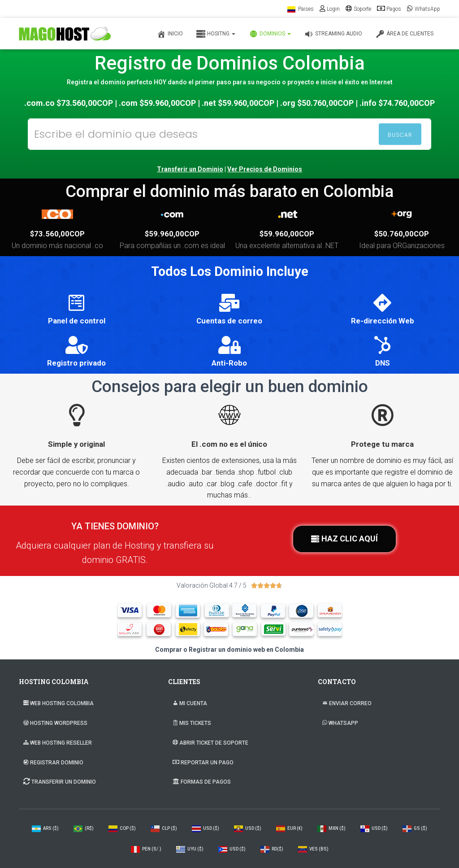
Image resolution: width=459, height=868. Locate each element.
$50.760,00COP (402, 234)
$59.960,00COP (172, 234)
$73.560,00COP (57, 234)
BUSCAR (400, 135)
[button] (344, 539)
